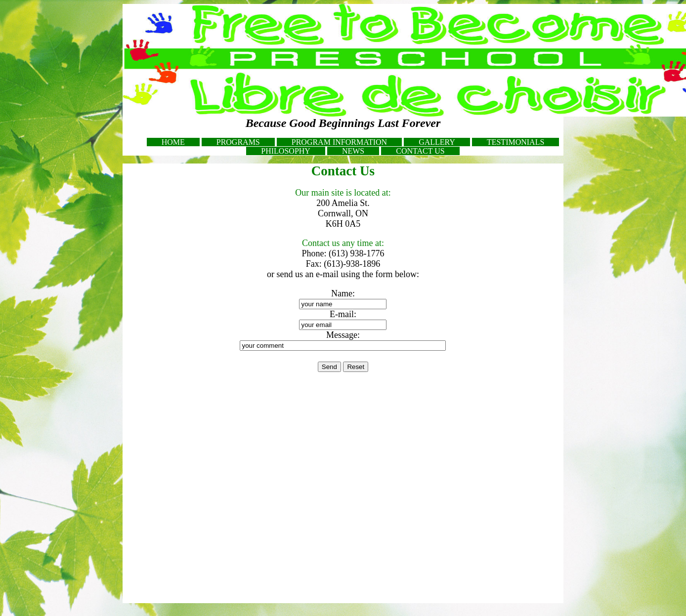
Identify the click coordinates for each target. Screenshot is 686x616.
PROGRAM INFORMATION (339, 142)
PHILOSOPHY (286, 151)
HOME (173, 142)
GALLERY (437, 142)
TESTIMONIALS (515, 142)
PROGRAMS (238, 142)
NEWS (353, 151)
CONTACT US (420, 151)
